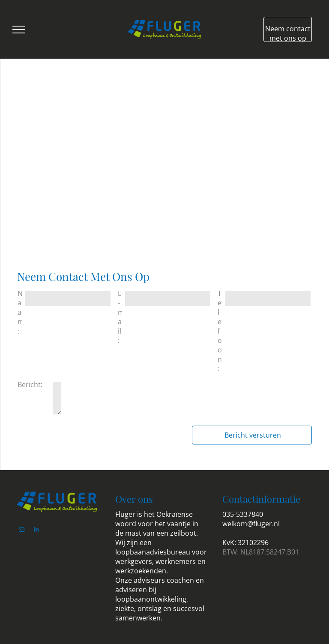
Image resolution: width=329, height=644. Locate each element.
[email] (21, 531)
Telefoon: (220, 331)
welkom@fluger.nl (251, 524)
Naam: (20, 312)
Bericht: (30, 385)
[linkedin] (36, 531)
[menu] (19, 30)
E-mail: (120, 317)
